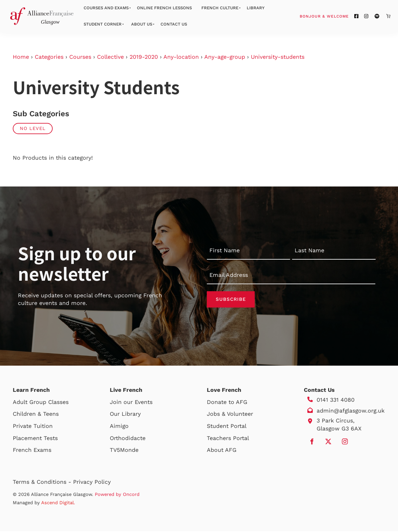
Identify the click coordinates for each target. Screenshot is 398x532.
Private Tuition (33, 427)
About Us (142, 24)
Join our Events (131, 403)
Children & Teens (36, 415)
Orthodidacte (128, 439)
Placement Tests (35, 439)
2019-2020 (144, 57)
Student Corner (103, 24)
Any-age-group (225, 57)
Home (21, 57)
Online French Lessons (164, 8)
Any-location (181, 57)
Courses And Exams (106, 8)
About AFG (222, 451)
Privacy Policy (92, 483)
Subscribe (231, 300)
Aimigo (119, 427)
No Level (33, 128)
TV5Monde (124, 451)
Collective (110, 57)
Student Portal (227, 427)
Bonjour (336, 16)
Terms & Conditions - (43, 483)
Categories (49, 57)
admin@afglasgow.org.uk (351, 412)
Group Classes (49, 403)
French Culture (220, 8)
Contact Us (174, 24)
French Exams (32, 451)
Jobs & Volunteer (230, 415)
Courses (80, 57)
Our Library (125, 415)
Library (256, 8)
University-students (278, 57)
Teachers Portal (228, 439)
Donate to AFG (227, 403)
